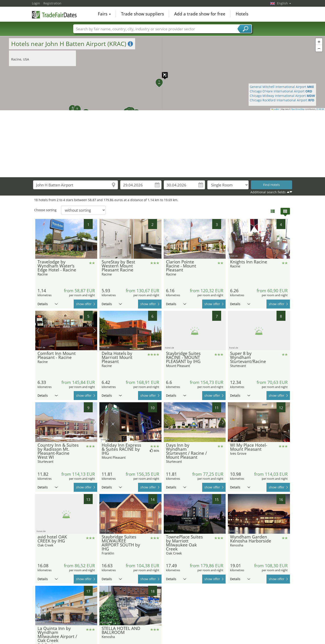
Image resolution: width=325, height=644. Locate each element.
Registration (52, 3)
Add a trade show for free (200, 14)
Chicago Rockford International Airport (282, 100)
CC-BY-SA (320, 109)
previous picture (102, 239)
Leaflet (275, 109)
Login (36, 3)
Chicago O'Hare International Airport (281, 91)
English (284, 3)
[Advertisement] (163, 144)
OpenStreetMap (298, 109)
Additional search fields (268, 192)
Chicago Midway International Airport (282, 96)
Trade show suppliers (143, 14)
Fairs (104, 14)
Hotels (242, 14)
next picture (159, 239)
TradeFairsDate (54, 14)
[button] (163, 73)
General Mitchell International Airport (282, 87)
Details (48, 304)
